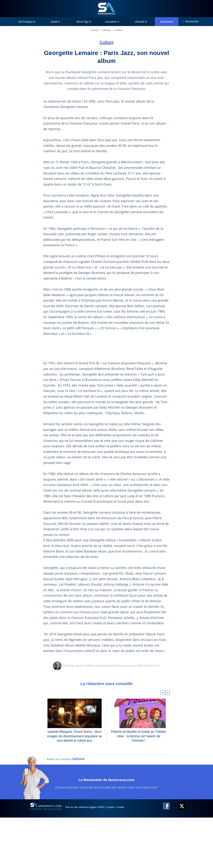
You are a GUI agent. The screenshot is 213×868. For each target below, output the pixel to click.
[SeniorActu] (107, 9)
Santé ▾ (55, 22)
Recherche (192, 21)
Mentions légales (94, 861)
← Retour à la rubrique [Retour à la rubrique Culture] (64, 813)
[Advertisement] (107, 383)
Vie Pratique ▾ (27, 22)
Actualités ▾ (112, 22)
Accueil (94, 30)
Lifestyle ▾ (141, 22)
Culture (119, 30)
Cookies (124, 861)
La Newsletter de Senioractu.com (107, 833)
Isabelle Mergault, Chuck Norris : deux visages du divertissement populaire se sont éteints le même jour (75, 786)
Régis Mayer (75, 716)
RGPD (112, 861)
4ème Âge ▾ (84, 22)
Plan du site (74, 861)
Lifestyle (107, 30)
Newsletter (167, 22)
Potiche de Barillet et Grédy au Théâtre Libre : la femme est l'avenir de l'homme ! (139, 784)
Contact (137, 861)
